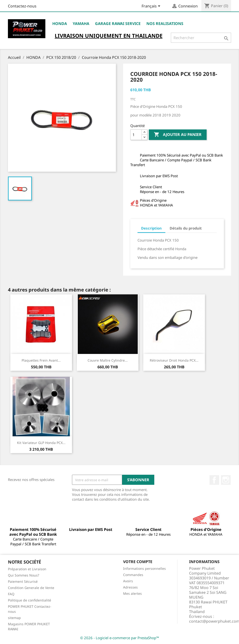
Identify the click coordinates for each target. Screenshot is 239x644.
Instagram (226, 480)
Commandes (133, 575)
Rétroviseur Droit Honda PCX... (174, 360)
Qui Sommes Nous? (24, 575)
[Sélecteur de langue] (152, 6)
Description (151, 228)
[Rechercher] (201, 38)
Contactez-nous (22, 6)
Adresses (130, 587)
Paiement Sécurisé (23, 581)
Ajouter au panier (178, 135)
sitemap (14, 618)
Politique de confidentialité (30, 600)
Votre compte (138, 562)
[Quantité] (136, 135)
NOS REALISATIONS (165, 24)
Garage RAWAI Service (118, 24)
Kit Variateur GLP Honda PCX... (41, 443)
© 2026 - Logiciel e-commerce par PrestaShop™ (120, 638)
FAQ (11, 594)
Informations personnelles (144, 568)
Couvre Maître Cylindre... (108, 360)
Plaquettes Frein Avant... (41, 360)
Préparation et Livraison (27, 569)
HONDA (60, 24)
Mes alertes (132, 593)
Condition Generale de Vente (31, 588)
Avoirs (128, 581)
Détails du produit (186, 228)
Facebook (214, 480)
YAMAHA (81, 24)
